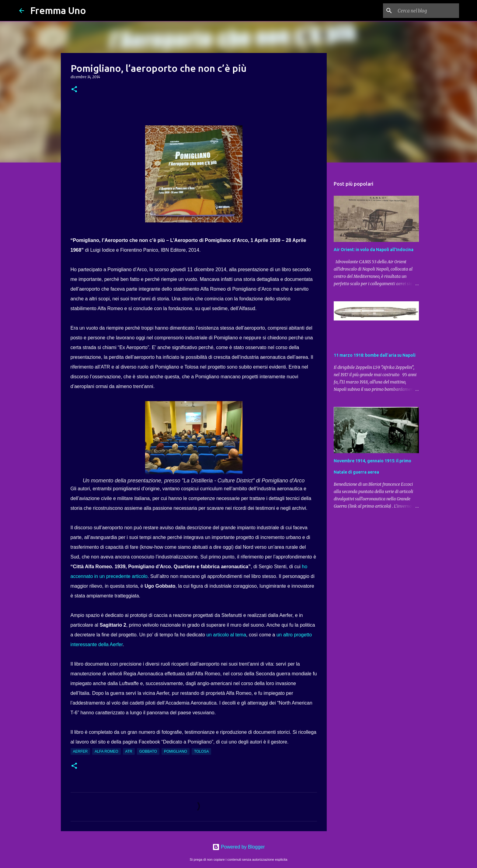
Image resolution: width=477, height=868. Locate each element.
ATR (129, 751)
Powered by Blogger (239, 847)
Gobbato (148, 751)
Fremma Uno (58, 10)
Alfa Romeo (106, 751)
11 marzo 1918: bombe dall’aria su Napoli (375, 355)
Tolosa (201, 751)
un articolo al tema (226, 635)
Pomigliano (176, 751)
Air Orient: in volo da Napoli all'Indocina (374, 250)
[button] (74, 90)
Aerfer (80, 751)
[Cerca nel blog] (427, 11)
